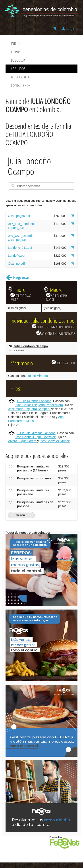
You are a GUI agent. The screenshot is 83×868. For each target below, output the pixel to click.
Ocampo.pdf (16, 264)
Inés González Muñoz (55, 441)
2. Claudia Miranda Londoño (36, 433)
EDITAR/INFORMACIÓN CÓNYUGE (53, 327)
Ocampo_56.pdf (19, 216)
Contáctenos (21, 85)
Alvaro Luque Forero (23, 441)
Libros (16, 52)
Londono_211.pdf (20, 248)
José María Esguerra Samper (29, 409)
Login (71, 29)
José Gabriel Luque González (35, 437)
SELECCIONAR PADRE (21, 297)
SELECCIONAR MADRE (56, 297)
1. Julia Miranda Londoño (34, 401)
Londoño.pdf (17, 256)
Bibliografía (20, 77)
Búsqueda (18, 60)
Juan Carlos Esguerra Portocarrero (39, 405)
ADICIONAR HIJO (63, 363)
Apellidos (18, 69)
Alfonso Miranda (37, 376)
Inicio (15, 44)
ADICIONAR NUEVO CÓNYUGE (56, 333)
